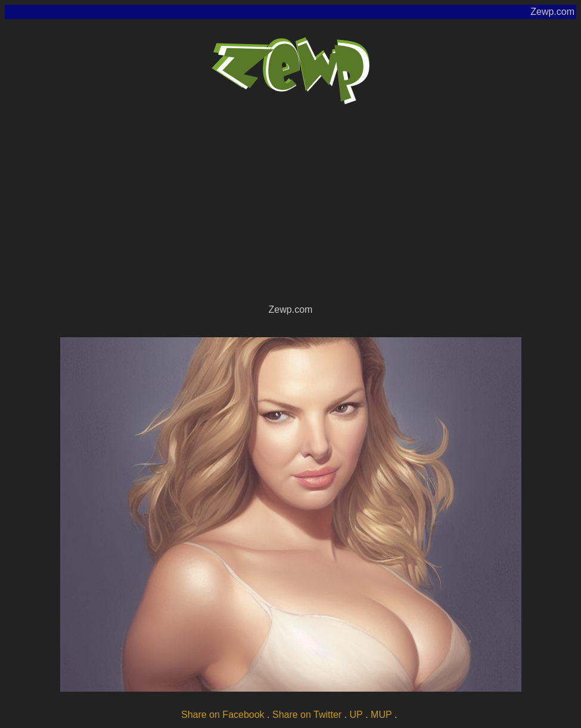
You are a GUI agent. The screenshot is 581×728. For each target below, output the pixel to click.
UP (356, 715)
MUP (381, 715)
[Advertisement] (290, 212)
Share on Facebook (223, 715)
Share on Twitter (307, 715)
